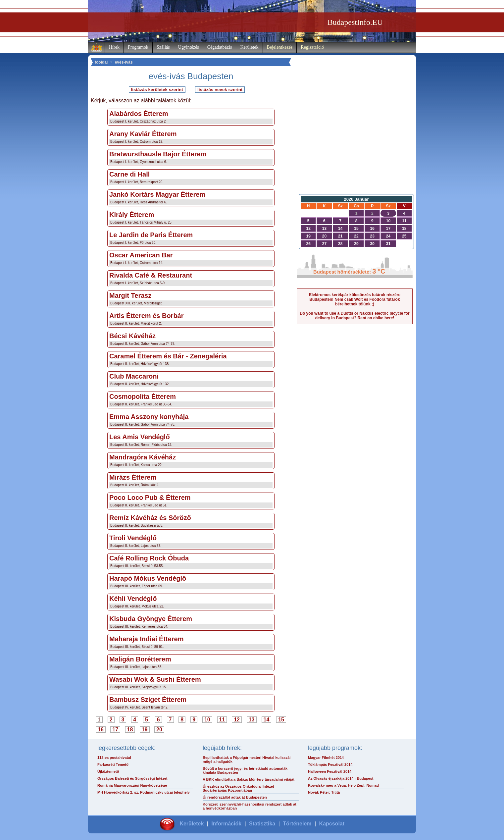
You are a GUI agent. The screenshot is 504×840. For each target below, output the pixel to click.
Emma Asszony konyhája (149, 417)
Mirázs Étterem (133, 477)
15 (281, 720)
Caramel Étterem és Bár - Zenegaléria (168, 356)
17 (115, 730)
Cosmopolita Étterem (143, 396)
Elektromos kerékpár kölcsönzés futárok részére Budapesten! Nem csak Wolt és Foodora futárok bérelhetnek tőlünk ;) (355, 299)
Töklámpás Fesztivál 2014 (330, 764)
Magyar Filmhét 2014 (326, 758)
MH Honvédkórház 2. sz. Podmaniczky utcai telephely (144, 792)
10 (207, 720)
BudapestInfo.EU (355, 22)
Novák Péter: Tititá (324, 792)
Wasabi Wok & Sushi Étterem (155, 679)
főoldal (101, 62)
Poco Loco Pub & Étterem (150, 498)
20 (159, 730)
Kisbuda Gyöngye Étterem (151, 619)
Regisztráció (312, 47)
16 (101, 730)
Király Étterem (132, 215)
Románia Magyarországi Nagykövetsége (132, 785)
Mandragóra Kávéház (143, 457)
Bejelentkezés (280, 47)
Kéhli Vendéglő (133, 599)
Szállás (163, 47)
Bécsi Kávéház (132, 336)
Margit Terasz (130, 295)
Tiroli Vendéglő (133, 538)
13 (252, 720)
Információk (226, 824)
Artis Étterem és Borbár (147, 316)
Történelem (297, 824)
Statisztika (262, 824)
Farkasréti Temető (113, 764)
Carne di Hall (129, 174)
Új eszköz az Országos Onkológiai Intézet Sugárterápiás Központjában (238, 788)
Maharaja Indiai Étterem (147, 639)
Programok (138, 47)
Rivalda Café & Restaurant (151, 275)
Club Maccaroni (134, 376)
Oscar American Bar (141, 255)
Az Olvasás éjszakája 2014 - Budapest (341, 778)
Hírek (114, 47)
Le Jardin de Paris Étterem (151, 235)
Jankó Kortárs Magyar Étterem (157, 194)
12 (237, 720)
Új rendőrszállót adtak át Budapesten (235, 797)
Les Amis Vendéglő (140, 437)
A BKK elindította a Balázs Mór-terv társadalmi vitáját (249, 779)
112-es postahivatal (114, 758)
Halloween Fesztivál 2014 (330, 771)
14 (267, 720)
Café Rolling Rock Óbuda (149, 558)
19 (145, 730)
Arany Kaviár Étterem (143, 134)
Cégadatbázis (220, 47)
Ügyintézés (189, 47)
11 (222, 720)
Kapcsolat (332, 824)
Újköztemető (108, 771)
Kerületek (249, 47)
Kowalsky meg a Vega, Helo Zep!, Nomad (343, 785)
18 (130, 730)
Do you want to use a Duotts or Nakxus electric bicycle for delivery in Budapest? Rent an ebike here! (354, 316)
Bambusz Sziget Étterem (148, 700)
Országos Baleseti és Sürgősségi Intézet (132, 778)
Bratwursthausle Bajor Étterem (158, 154)
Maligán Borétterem (140, 659)
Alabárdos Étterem (139, 114)
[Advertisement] (355, 138)
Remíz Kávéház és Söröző (150, 518)
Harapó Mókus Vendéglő (148, 578)
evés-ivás (124, 62)
